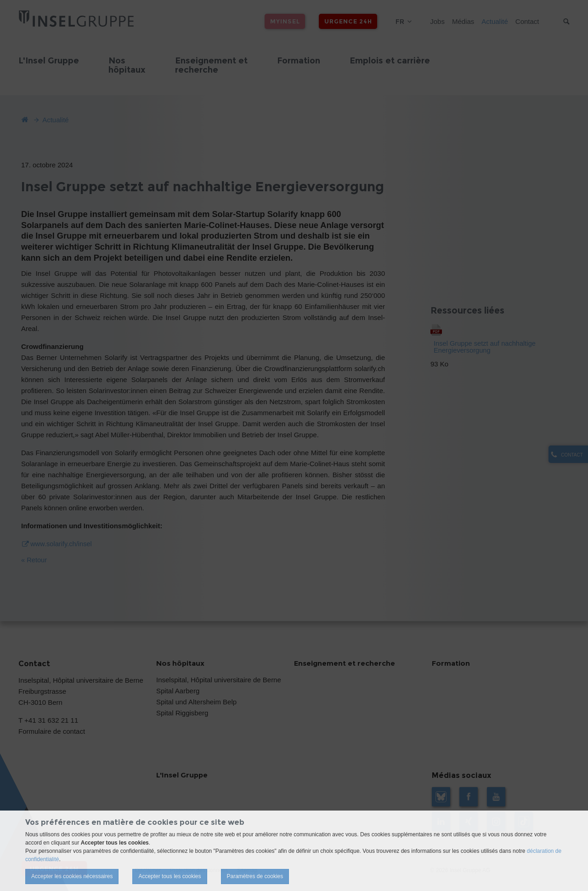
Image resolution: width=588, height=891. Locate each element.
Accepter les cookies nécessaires (72, 876)
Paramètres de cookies (255, 876)
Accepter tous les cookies (170, 876)
